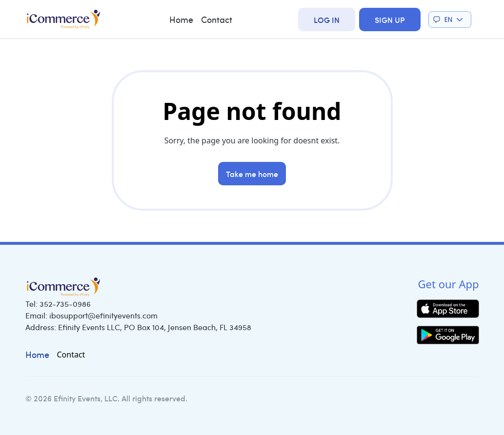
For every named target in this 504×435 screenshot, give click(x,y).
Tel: (58, 304)
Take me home (252, 174)
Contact (217, 20)
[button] (450, 20)
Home (181, 20)
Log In (327, 20)
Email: (91, 315)
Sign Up (390, 20)
